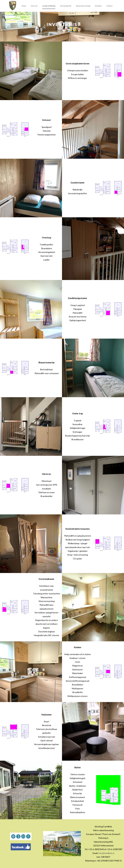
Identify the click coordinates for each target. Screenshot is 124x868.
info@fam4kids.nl (106, 853)
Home (57, 30)
